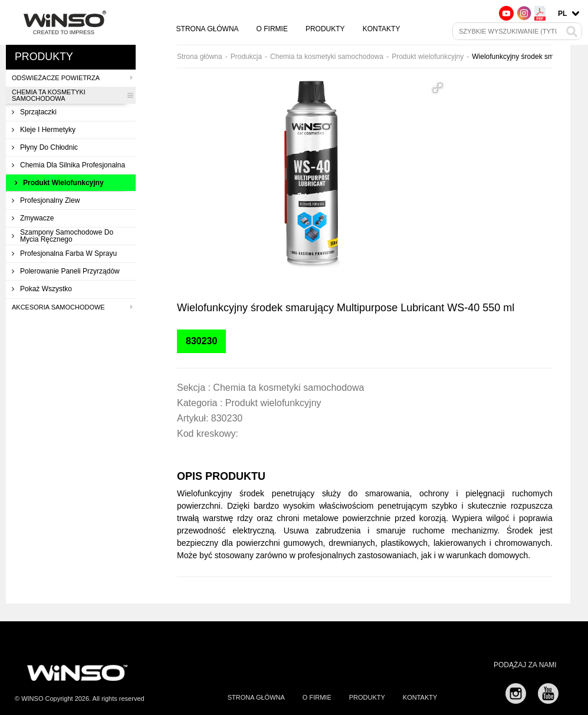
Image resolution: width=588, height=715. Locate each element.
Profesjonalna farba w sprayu (64, 253)
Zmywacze (33, 218)
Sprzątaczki (34, 112)
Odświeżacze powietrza (72, 78)
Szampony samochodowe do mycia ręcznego (63, 236)
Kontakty (382, 29)
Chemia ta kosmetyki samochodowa (72, 95)
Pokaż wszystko (42, 289)
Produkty (325, 29)
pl (562, 14)
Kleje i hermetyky (44, 130)
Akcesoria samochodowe (72, 307)
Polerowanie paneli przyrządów (66, 271)
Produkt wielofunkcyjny (59, 183)
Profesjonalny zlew (46, 200)
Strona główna (208, 29)
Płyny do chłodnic (45, 147)
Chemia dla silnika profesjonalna (68, 165)
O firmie (272, 29)
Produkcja (246, 57)
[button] (438, 88)
